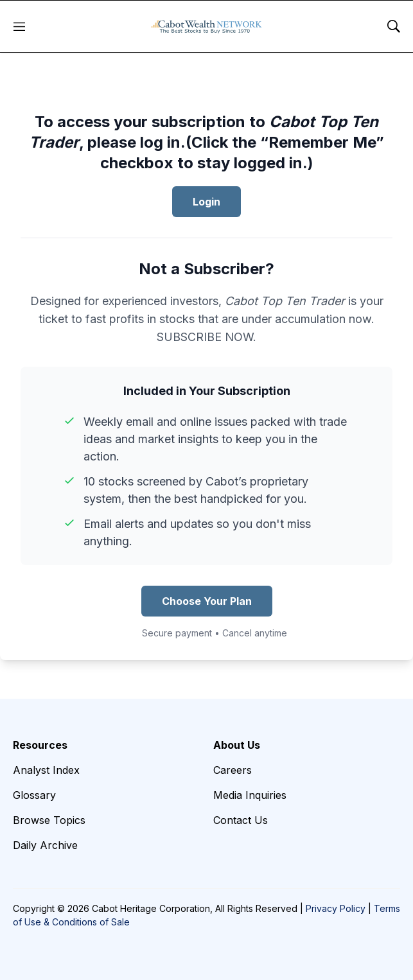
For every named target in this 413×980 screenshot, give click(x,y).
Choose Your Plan (207, 601)
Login (206, 202)
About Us (237, 745)
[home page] (206, 26)
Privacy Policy (336, 908)
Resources (40, 745)
